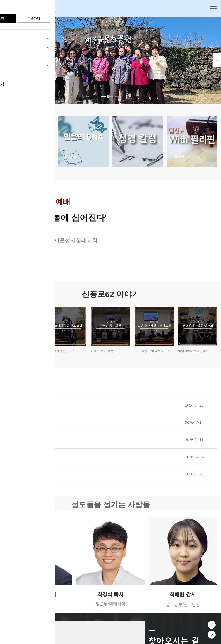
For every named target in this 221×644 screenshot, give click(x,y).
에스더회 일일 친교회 (61, 351)
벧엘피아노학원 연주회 (193, 351)
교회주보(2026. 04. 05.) (26, 457)
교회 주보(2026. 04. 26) (26, 405)
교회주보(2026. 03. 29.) (26, 474)
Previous (7, 60)
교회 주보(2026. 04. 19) (26, 422)
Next (214, 60)
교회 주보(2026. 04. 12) (26, 440)
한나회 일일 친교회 (17, 351)
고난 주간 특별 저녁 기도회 (153, 351)
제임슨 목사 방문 (102, 351)
